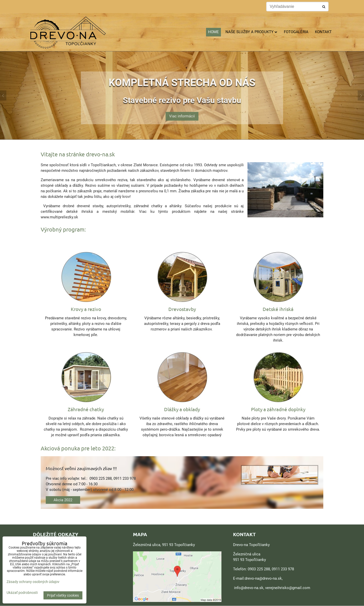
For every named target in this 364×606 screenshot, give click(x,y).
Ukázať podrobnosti (22, 593)
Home (213, 32)
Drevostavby (182, 309)
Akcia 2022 (63, 500)
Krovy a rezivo (86, 309)
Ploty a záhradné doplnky (278, 409)
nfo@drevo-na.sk (249, 588)
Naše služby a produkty (251, 32)
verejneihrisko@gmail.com (288, 588)
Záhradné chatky (86, 409)
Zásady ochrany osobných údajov (33, 582)
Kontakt (323, 32)
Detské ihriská (278, 309)
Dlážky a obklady (182, 409)
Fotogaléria (296, 32)
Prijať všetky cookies (63, 595)
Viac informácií (182, 114)
